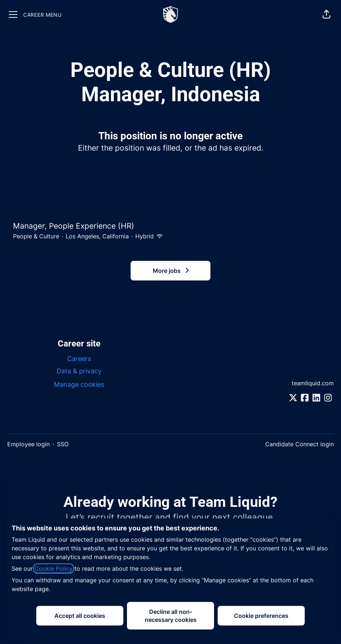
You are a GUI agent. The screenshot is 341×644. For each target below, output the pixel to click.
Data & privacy (79, 371)
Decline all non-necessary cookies (171, 616)
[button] (326, 15)
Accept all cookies (80, 616)
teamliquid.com (313, 383)
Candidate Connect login (299, 444)
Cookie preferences (261, 616)
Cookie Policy (54, 569)
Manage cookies (79, 384)
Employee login (28, 444)
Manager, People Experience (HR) (170, 226)
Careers (79, 359)
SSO (63, 444)
